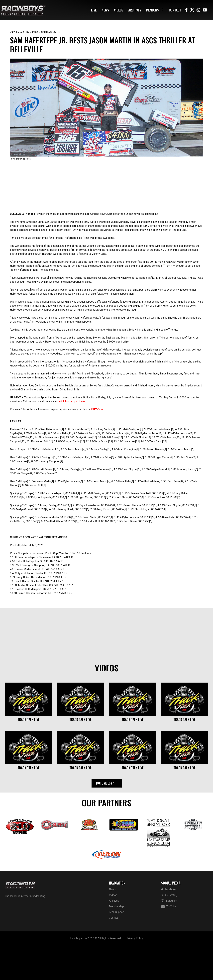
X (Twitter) (169, 930)
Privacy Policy (135, 973)
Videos (119, 10)
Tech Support (117, 947)
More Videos (105, 818)
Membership (155, 10)
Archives (135, 10)
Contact (175, 10)
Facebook (169, 924)
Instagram (169, 935)
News (105, 10)
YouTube (169, 941)
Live (94, 10)
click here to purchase (72, 436)
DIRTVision (98, 444)
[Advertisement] (106, 221)
